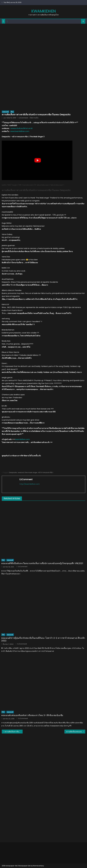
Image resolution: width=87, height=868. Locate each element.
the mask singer (31, 472)
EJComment (23, 118)
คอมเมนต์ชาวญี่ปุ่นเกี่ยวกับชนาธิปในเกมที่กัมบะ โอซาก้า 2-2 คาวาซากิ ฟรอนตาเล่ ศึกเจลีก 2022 (43, 639)
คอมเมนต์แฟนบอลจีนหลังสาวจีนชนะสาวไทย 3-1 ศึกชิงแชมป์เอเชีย (32, 715)
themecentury (38, 866)
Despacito (13, 472)
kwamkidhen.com (22, 439)
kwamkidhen (43, 11)
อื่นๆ (12, 112)
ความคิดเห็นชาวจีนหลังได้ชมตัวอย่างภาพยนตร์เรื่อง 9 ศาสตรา (14, 732)
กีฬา (3, 560)
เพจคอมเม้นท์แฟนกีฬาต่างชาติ (21, 128)
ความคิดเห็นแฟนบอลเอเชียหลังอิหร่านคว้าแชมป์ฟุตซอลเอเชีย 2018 (76, 732)
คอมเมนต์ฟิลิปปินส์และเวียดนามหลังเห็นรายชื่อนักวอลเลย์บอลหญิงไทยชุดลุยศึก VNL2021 (42, 563)
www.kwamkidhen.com (20, 131)
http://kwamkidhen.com (30, 484)
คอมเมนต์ (5, 112)
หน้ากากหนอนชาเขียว (46, 472)
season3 (21, 472)
